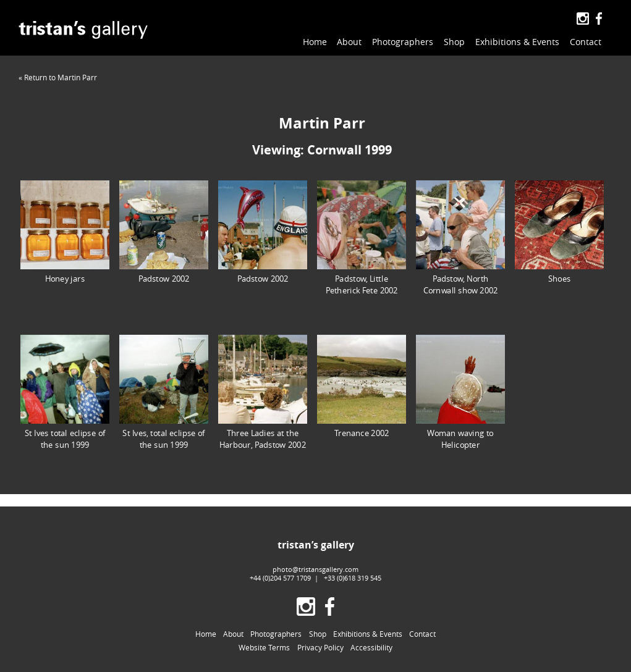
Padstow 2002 (164, 232)
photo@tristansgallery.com (315, 569)
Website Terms (264, 647)
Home (315, 42)
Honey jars (65, 232)
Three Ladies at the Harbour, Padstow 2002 (263, 392)
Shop (454, 42)
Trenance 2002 (362, 386)
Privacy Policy (320, 647)
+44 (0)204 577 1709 (280, 578)
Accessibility (371, 647)
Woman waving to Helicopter (460, 392)
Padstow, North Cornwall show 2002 (460, 238)
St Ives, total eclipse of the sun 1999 (164, 392)
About (349, 42)
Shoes (559, 232)
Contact (586, 42)
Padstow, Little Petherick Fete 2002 (362, 238)
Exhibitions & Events (517, 42)
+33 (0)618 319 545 (353, 578)
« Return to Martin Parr (58, 77)
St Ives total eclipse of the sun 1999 (65, 392)
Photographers (403, 42)
